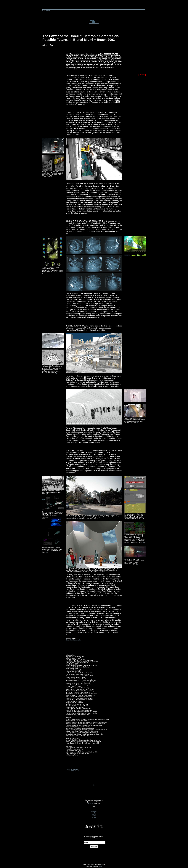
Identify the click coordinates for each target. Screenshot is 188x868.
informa (94, 813)
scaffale (94, 814)
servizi (94, 816)
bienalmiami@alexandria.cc (74, 640)
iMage (101, 866)
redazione (91, 804)
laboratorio (94, 811)
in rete (94, 817)
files (94, 785)
